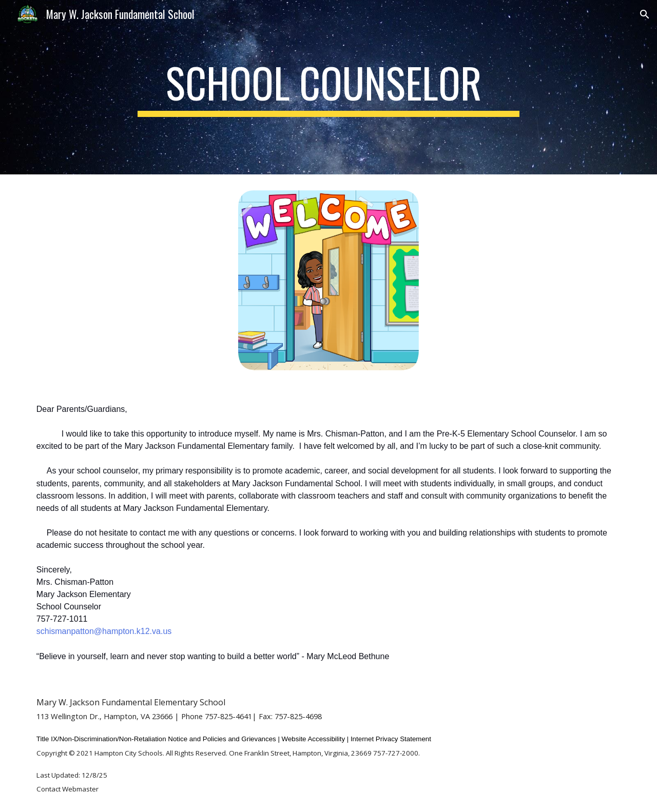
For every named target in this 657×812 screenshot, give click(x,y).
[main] (328, 87)
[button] (645, 14)
